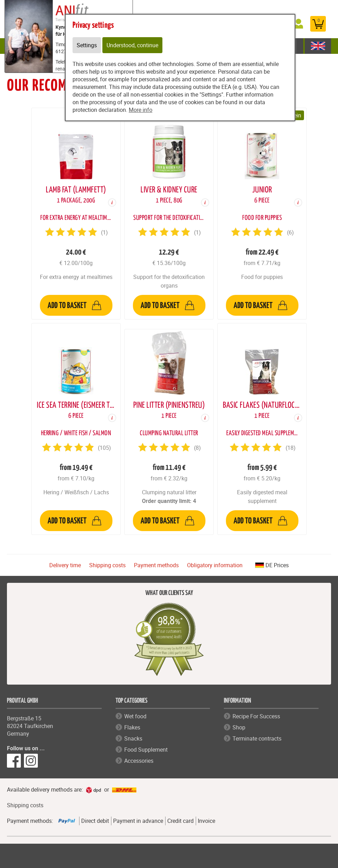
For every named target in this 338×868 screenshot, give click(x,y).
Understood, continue (132, 45)
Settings (87, 45)
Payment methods (156, 565)
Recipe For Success (256, 716)
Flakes (132, 727)
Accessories (139, 761)
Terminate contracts (257, 738)
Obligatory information (215, 565)
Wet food (135, 716)
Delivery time (65, 565)
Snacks (133, 738)
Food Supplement (146, 750)
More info (141, 110)
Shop (239, 727)
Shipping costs (107, 565)
